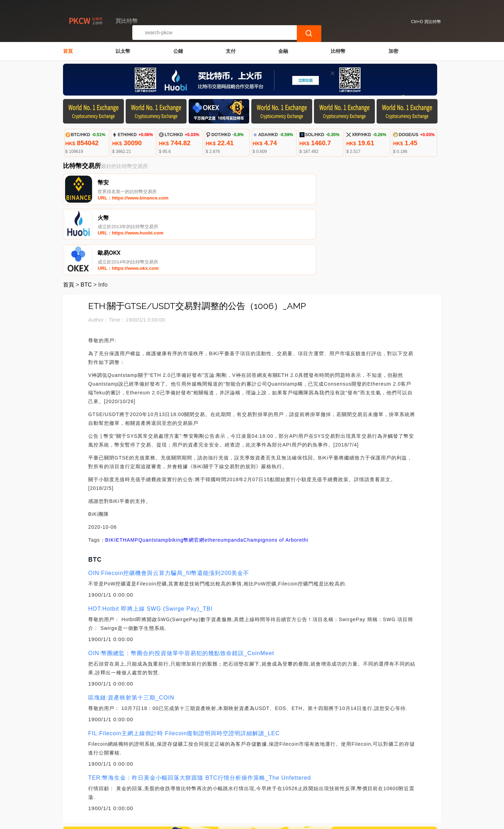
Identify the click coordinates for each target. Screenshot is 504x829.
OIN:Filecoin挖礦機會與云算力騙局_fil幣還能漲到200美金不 (169, 506)
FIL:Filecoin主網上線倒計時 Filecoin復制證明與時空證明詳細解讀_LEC (184, 666)
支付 (231, 51)
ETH (121, 473)
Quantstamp (153, 473)
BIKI (111, 473)
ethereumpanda (224, 473)
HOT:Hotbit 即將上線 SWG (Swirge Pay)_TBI (150, 542)
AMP (132, 473)
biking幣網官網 (187, 473)
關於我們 (178, 794)
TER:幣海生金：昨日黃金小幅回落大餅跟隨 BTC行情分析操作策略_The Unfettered (200, 711)
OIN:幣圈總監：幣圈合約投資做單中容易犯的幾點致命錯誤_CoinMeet (181, 586)
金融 (283, 51)
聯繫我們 (144, 794)
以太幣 (123, 51)
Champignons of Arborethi (276, 473)
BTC (86, 218)
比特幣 (338, 51)
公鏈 (178, 51)
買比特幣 (180, 821)
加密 (393, 51)
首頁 (68, 51)
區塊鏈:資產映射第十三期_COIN (131, 631)
